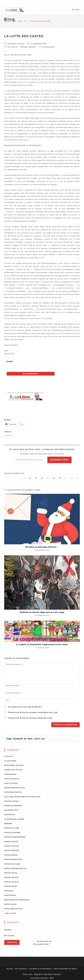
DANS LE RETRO (11, 782)
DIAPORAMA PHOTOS (13, 791)
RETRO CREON (10, 903)
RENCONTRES (10, 895)
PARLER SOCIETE (28, 47)
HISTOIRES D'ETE (11, 809)
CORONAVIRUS (10, 773)
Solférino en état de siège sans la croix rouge (42, 611)
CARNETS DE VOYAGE (13, 769)
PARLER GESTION (11, 845)
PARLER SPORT (11, 886)
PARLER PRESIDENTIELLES (15, 868)
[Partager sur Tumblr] (66, 477)
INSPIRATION (10, 814)
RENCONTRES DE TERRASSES (17, 899)
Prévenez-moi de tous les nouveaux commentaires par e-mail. (33, 712)
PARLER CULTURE (12, 827)
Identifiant (8, 929)
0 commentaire (48, 47)
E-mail (10, 361)
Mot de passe (9, 935)
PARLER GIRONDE (12, 850)
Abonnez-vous (59, 459)
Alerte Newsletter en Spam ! (66, 968)
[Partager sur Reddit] (60, 477)
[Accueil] (7, 21)
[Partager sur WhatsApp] (77, 477)
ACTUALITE (13, 47)
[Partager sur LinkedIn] (42, 477)
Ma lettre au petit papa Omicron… (42, 546)
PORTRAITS (9, 890)
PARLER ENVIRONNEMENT (15, 836)
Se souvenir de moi (44, 940)
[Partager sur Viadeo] (71, 477)
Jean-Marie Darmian (16, 44)
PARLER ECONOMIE (12, 832)
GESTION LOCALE (11, 800)
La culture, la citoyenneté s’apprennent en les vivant (42, 644)
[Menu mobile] (76, 10)
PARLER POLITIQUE (12, 863)
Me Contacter (21, 968)
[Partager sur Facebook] (30, 477)
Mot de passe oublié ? (42, 943)
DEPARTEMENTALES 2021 (15, 787)
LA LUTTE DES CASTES (40, 21)
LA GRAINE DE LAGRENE (14, 818)
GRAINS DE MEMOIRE (13, 805)
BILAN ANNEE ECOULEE (14, 764)
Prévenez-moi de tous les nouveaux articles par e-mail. (30, 717)
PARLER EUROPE (11, 841)
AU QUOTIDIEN (10, 760)
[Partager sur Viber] (48, 477)
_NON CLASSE (10, 912)
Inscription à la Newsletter (40, 968)
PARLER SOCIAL (11, 872)
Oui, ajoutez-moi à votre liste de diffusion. (23, 706)
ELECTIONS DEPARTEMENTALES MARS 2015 (22, 796)
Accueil (10, 968)
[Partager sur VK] (54, 477)
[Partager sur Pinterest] (36, 477)
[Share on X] (24, 477)
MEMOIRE (8, 823)
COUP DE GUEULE (12, 778)
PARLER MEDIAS (11, 854)
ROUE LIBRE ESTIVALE (13, 908)
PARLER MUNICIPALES (13, 859)
